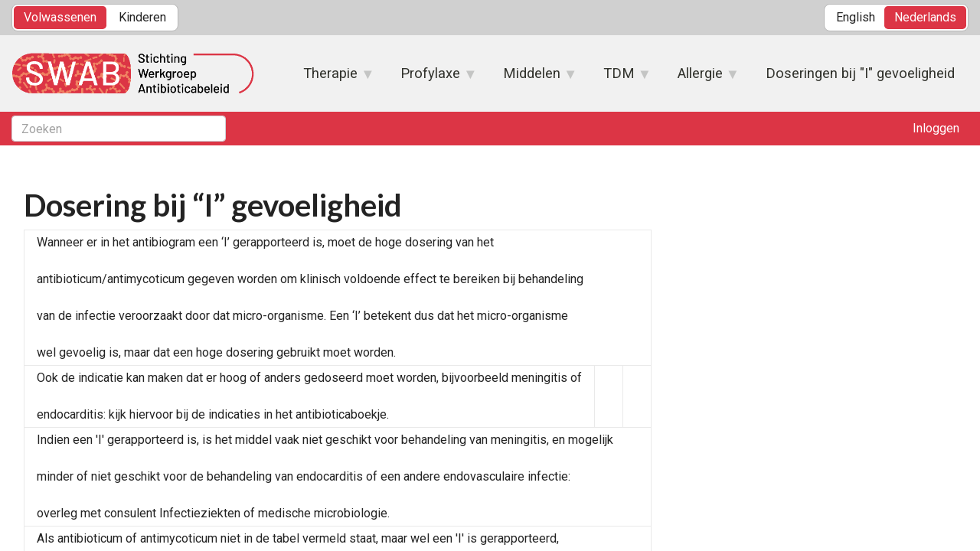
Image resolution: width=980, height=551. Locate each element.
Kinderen (142, 17)
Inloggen (936, 128)
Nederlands (925, 17)
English (856, 17)
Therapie (331, 78)
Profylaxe (431, 78)
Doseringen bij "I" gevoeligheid (860, 73)
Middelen (532, 78)
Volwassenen (60, 17)
